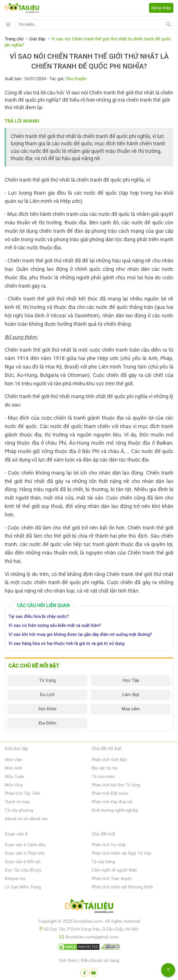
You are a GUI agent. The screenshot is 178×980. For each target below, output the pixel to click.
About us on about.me (26, 819)
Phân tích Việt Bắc (109, 760)
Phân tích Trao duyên (112, 879)
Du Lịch (47, 695)
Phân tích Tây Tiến (22, 793)
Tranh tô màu (17, 802)
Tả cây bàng (103, 862)
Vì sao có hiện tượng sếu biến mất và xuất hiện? (55, 625)
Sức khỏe (47, 709)
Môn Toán (14, 777)
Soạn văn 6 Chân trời (25, 853)
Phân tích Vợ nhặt (109, 845)
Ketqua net (15, 879)
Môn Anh (13, 768)
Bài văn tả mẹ (105, 768)
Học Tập (131, 680)
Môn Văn (13, 760)
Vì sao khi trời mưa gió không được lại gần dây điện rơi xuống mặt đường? (80, 634)
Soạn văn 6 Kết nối (23, 862)
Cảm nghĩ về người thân (114, 870)
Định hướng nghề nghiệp (115, 810)
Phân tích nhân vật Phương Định (122, 887)
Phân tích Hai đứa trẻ (112, 802)
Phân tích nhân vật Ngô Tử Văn (121, 853)
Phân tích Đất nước (110, 793)
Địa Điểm (47, 723)
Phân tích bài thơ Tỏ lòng (116, 785)
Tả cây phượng (19, 810)
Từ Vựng (47, 680)
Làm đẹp (131, 695)
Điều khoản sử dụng (100, 961)
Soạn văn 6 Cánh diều (25, 845)
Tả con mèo (103, 777)
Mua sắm (131, 709)
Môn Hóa (14, 785)
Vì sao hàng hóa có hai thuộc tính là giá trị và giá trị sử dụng (66, 643)
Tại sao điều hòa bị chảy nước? (39, 616)
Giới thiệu (68, 961)
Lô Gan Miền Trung (23, 887)
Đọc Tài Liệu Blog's (23, 870)
